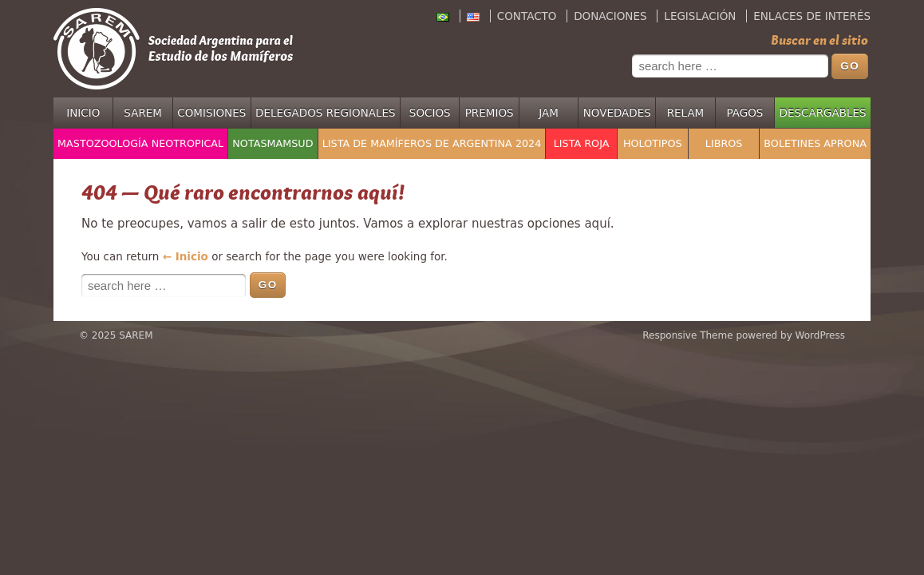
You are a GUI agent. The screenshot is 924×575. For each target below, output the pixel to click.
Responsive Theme (687, 335)
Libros (724, 143)
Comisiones (211, 113)
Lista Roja (582, 143)
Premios (490, 113)
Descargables (823, 113)
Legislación (700, 16)
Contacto (527, 16)
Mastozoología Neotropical (140, 143)
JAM (549, 113)
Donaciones (610, 16)
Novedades (617, 113)
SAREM (143, 113)
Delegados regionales (326, 113)
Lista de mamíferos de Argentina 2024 (432, 143)
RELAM (686, 113)
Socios (430, 113)
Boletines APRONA (815, 143)
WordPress (820, 335)
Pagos (744, 113)
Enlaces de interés (812, 16)
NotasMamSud (272, 143)
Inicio (83, 113)
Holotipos (653, 143)
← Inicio (186, 256)
